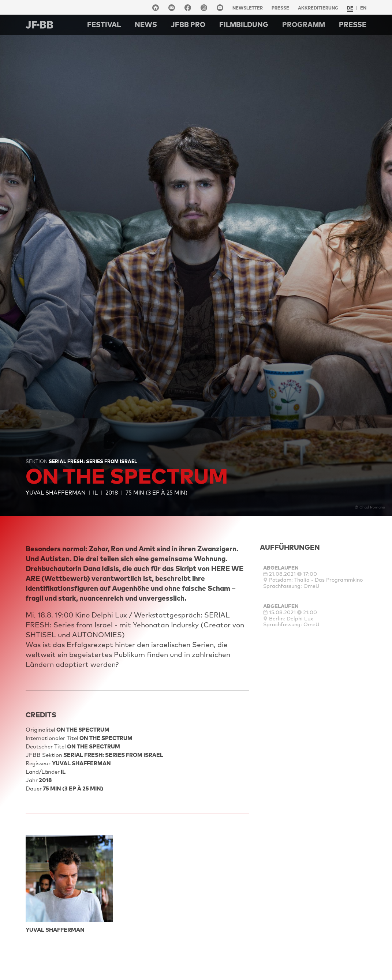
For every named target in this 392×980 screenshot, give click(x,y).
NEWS (146, 25)
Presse (280, 8)
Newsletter (248, 8)
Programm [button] (304, 25)
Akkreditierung (318, 8)
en (363, 8)
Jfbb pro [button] (188, 25)
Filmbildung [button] (244, 25)
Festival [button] (104, 25)
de (350, 8)
